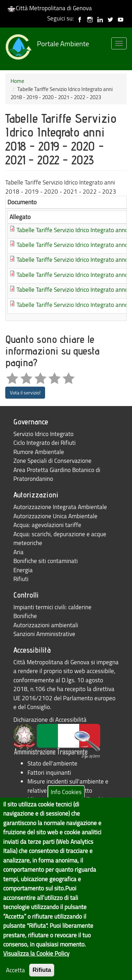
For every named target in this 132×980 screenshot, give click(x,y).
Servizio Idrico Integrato (43, 434)
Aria (18, 552)
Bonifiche (25, 616)
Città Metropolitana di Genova (49, 8)
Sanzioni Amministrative (44, 634)
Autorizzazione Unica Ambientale (55, 516)
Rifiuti (21, 579)
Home (17, 81)
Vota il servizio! (25, 392)
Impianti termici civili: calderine (52, 607)
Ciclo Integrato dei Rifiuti (45, 443)
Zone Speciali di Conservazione (52, 461)
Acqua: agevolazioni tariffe (47, 525)
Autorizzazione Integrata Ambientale (60, 507)
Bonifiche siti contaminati (46, 561)
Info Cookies (66, 803)
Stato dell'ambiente (52, 763)
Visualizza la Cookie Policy (36, 965)
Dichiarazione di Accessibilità (50, 719)
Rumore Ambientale (39, 452)
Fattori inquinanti (49, 772)
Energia (23, 570)
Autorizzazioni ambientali (46, 625)
